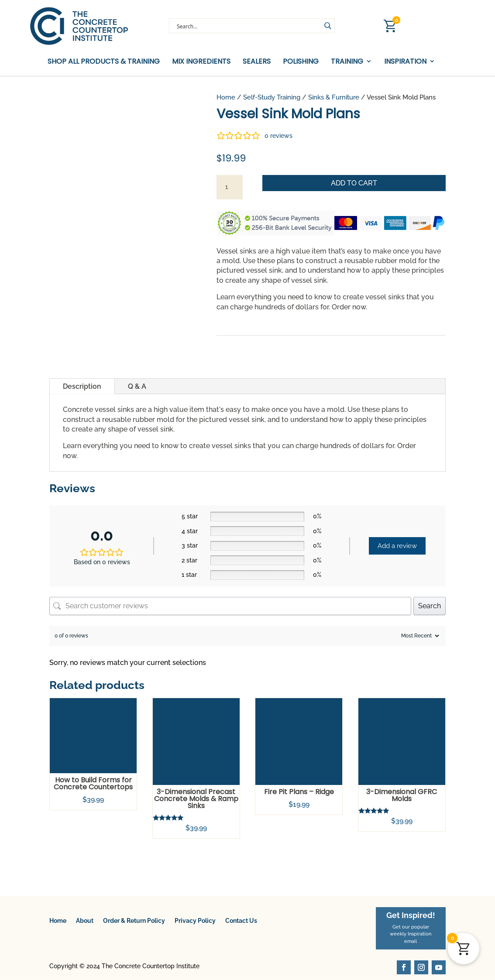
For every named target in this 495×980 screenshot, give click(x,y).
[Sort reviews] (419, 636)
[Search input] (248, 26)
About (85, 921)
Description (82, 386)
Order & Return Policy (134, 921)
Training (347, 62)
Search (430, 606)
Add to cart (354, 183)
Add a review (397, 546)
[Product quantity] (230, 187)
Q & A (137, 386)
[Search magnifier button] (327, 26)
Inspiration (405, 62)
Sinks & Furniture (334, 97)
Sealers (257, 62)
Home (226, 97)
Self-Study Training (272, 97)
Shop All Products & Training (104, 62)
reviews (278, 136)
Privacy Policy (195, 921)
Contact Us (241, 921)
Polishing (301, 62)
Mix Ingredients (201, 62)
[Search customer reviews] (230, 606)
